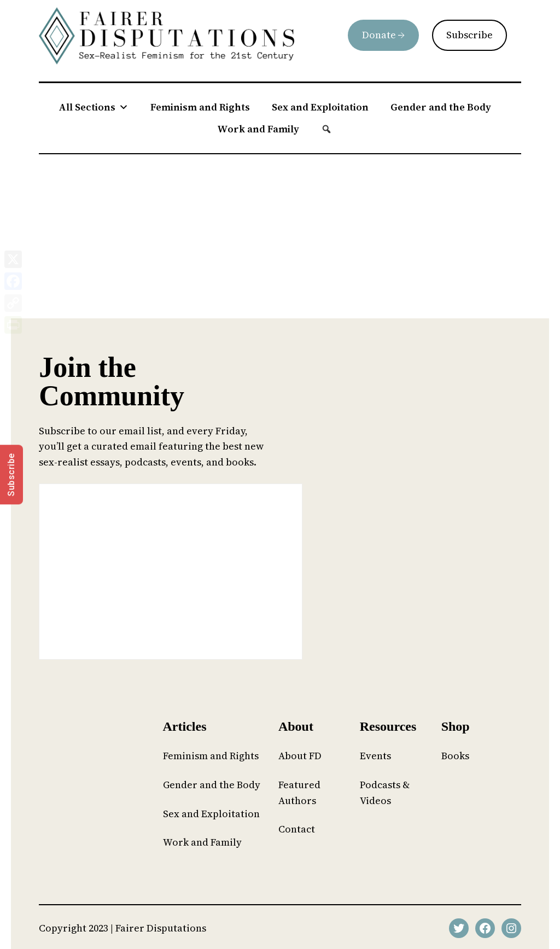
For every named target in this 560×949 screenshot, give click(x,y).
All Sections (94, 107)
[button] (326, 129)
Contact (297, 829)
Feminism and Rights (200, 107)
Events (375, 756)
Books (455, 756)
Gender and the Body (441, 107)
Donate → (383, 35)
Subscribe (469, 35)
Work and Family (258, 129)
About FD (300, 756)
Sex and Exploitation (320, 107)
